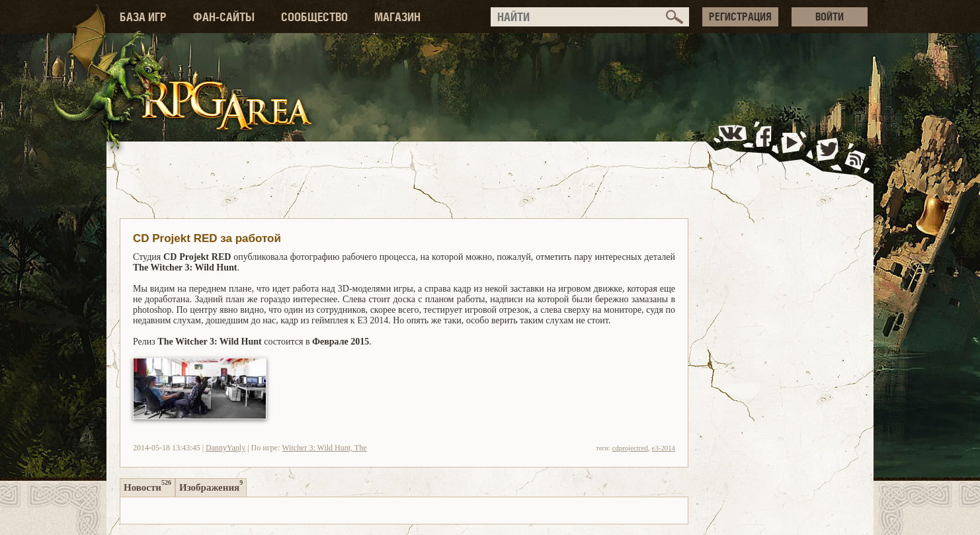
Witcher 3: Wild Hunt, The (324, 448)
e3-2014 (664, 448)
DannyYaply (225, 448)
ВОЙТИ (830, 17)
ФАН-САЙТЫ (224, 17)
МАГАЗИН (397, 17)
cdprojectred (630, 448)
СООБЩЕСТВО (314, 17)
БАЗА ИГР (143, 17)
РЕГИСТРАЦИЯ (740, 17)
